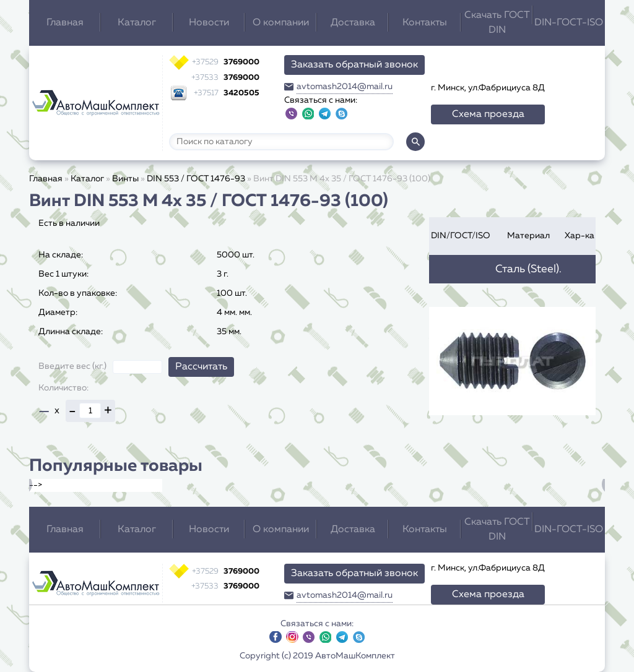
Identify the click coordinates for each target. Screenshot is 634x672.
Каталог (137, 23)
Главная (65, 23)
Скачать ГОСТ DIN (497, 23)
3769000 (226, 62)
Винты (125, 179)
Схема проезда (488, 114)
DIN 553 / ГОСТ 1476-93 (196, 179)
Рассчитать (201, 367)
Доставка (353, 23)
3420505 (227, 93)
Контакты (425, 23)
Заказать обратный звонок (354, 65)
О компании (281, 23)
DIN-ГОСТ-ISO (569, 23)
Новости (209, 23)
